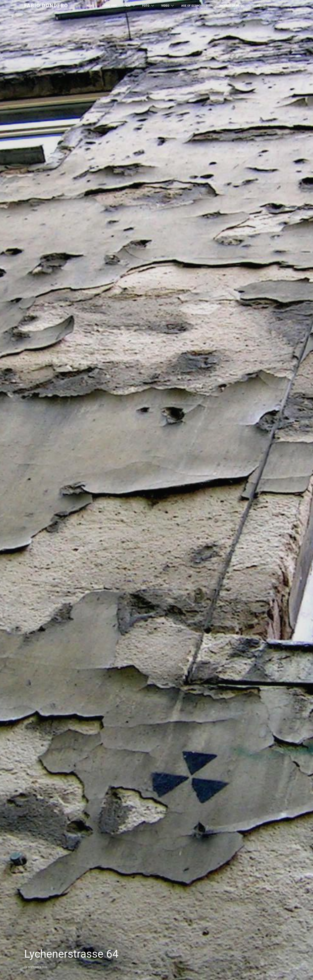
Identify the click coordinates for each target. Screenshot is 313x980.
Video (165, 6)
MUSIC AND (109, 6)
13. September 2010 (36, 967)
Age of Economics (194, 6)
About (261, 6)
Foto (146, 6)
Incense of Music (232, 6)
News (91, 6)
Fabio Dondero (46, 6)
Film (127, 6)
